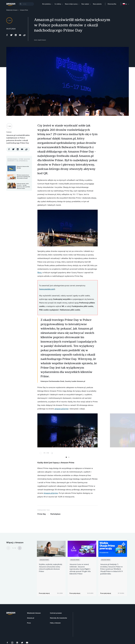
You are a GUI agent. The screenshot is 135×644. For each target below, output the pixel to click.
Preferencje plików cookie (32, 635)
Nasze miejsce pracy (71, 4)
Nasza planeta (97, 4)
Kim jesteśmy (46, 4)
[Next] (52, 453)
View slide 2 (69, 457)
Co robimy (58, 4)
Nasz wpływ (85, 4)
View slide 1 (66, 457)
